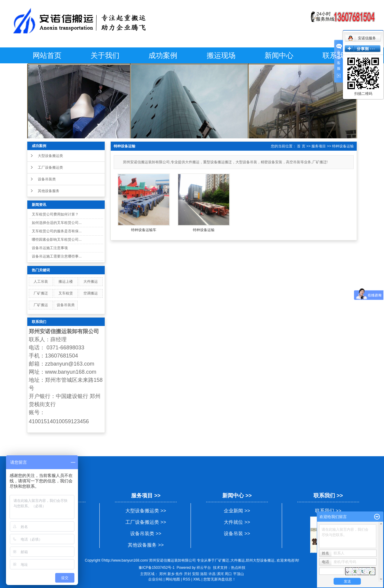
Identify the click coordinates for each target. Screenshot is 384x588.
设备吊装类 (47, 179)
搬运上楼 (66, 282)
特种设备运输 (343, 146)
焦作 (179, 574)
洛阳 (204, 574)
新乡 (171, 574)
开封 (187, 574)
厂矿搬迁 (41, 293)
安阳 (196, 574)
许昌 (212, 574)
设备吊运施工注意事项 (50, 248)
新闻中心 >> (237, 496)
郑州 (163, 574)
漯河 (220, 574)
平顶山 (238, 574)
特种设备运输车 (144, 230)
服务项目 (319, 146)
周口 (228, 574)
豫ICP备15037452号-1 (157, 568)
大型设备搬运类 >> (146, 511)
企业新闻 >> (237, 511)
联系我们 (337, 55)
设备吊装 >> (237, 534)
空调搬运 (91, 293)
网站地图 (173, 579)
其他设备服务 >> (146, 545)
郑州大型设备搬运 (260, 560)
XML (197, 579)
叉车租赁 (66, 293)
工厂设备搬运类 (50, 167)
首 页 (301, 146)
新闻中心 (279, 55)
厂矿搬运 (41, 305)
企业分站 (155, 579)
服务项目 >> (146, 496)
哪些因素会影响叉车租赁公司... (57, 240)
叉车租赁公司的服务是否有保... (57, 231)
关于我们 (105, 55)
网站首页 (47, 55)
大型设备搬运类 (50, 156)
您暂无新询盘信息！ (220, 579)
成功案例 (163, 55)
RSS (187, 579)
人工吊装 (41, 282)
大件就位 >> (237, 522)
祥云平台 (204, 568)
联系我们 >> (328, 496)
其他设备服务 (49, 191)
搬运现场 (221, 55)
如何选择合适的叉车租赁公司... (57, 223)
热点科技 (238, 568)
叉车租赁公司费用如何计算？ (55, 214)
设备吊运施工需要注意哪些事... (57, 256)
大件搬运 (91, 282)
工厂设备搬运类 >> (146, 522)
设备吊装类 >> (146, 534)
